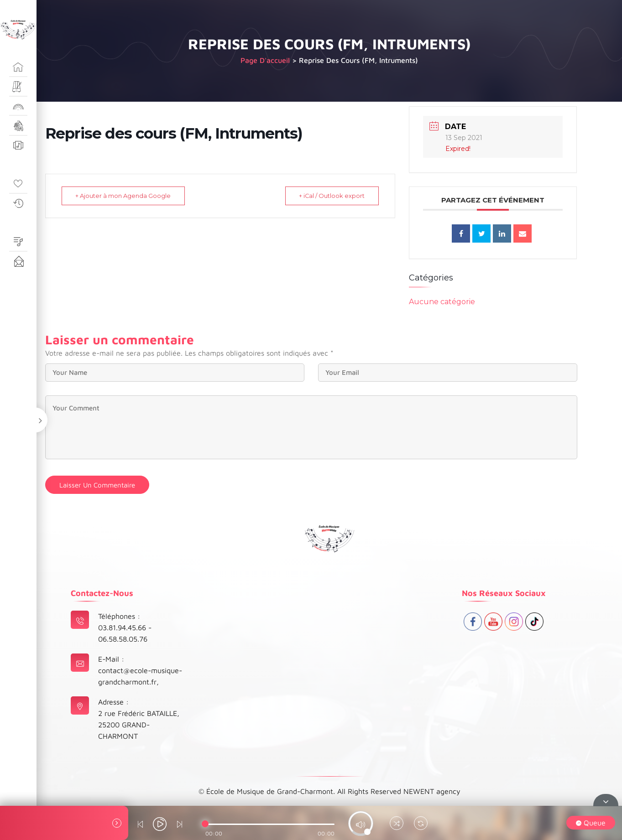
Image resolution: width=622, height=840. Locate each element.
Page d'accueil (265, 60)
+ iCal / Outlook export (330, 196)
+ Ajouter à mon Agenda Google (125, 196)
